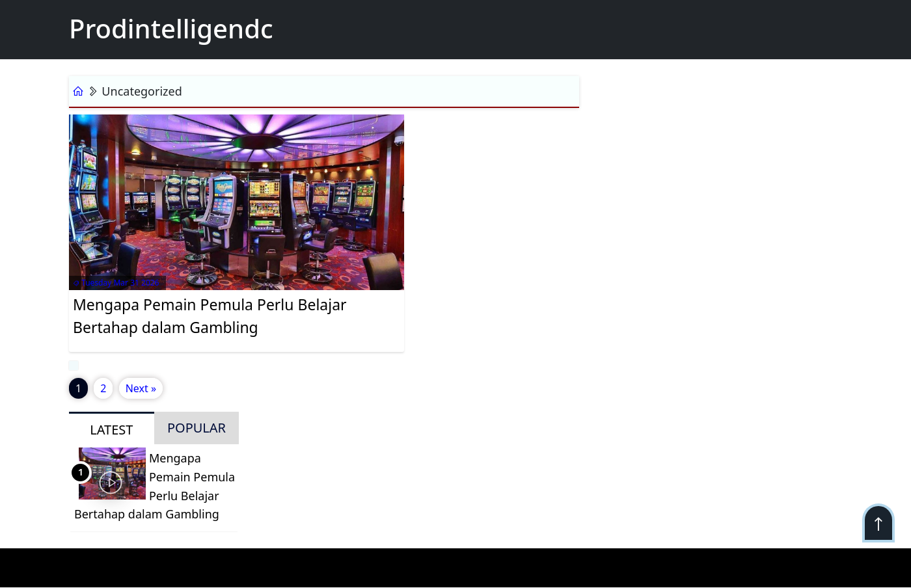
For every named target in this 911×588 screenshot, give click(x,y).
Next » (141, 388)
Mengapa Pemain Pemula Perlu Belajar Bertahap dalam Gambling (210, 316)
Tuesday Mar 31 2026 (116, 283)
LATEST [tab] (111, 430)
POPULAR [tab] (197, 428)
